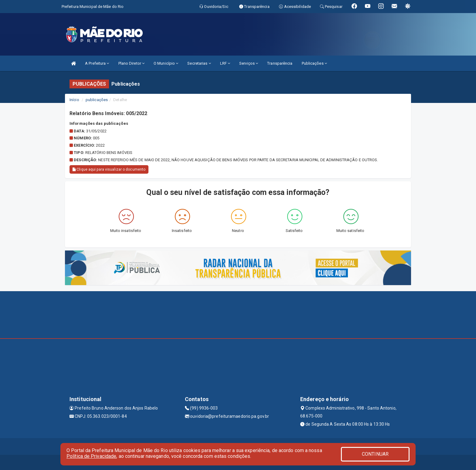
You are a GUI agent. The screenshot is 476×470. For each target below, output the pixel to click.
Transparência (280, 63)
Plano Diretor (132, 63)
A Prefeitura (97, 63)
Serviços (249, 63)
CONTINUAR (375, 454)
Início (74, 100)
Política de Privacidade (91, 456)
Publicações (314, 63)
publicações (97, 100)
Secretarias (199, 63)
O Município (166, 63)
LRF (225, 63)
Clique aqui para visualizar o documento (109, 169)
